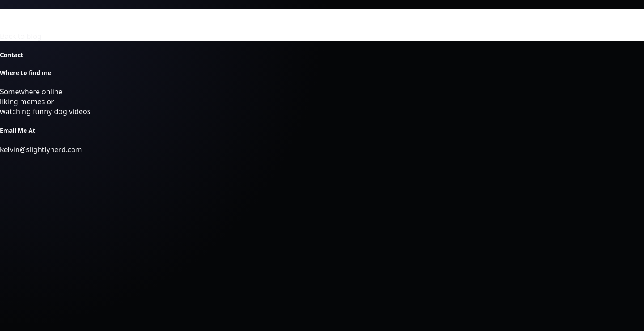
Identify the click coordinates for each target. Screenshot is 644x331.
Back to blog (21, 36)
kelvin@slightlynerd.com (41, 149)
